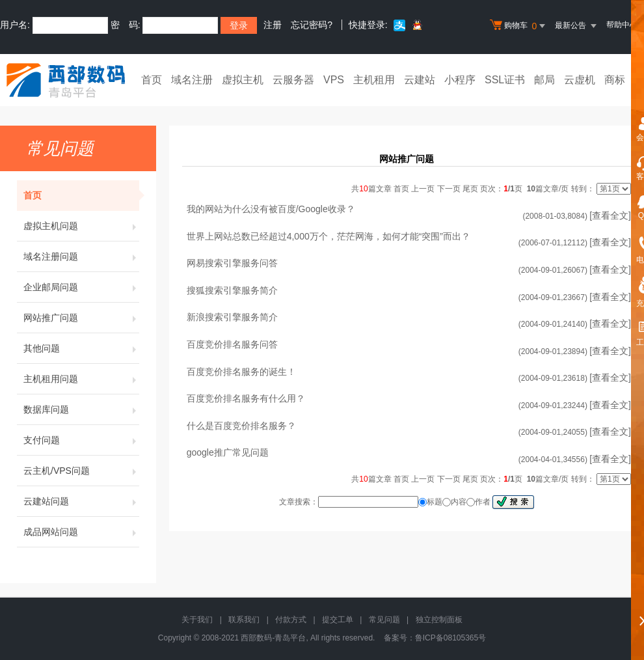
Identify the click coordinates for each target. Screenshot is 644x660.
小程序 (460, 80)
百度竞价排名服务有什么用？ (246, 398)
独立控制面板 (439, 620)
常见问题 (384, 620)
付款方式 (291, 620)
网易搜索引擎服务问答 (232, 263)
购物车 (519, 26)
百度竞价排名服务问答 (232, 344)
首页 (152, 80)
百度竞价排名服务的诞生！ (241, 372)
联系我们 (244, 620)
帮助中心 (622, 25)
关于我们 (197, 620)
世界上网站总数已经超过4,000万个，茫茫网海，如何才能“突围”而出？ (329, 236)
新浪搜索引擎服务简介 (232, 317)
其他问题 (81, 348)
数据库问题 (81, 409)
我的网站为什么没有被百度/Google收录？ (271, 209)
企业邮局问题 (81, 287)
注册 (273, 25)
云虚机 (580, 80)
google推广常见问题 (228, 452)
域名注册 (192, 80)
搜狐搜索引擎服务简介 (232, 290)
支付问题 (81, 440)
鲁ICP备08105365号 (450, 638)
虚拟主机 (243, 80)
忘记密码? (312, 25)
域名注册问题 (81, 256)
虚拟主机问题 (81, 226)
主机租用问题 (81, 379)
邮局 (544, 80)
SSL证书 (505, 80)
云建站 (420, 80)
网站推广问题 (81, 318)
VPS (334, 80)
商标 (615, 80)
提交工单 (338, 620)
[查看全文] (610, 215)
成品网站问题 (81, 532)
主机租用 (374, 80)
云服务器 (293, 80)
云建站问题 (81, 501)
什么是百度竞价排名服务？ (241, 426)
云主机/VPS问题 (81, 471)
